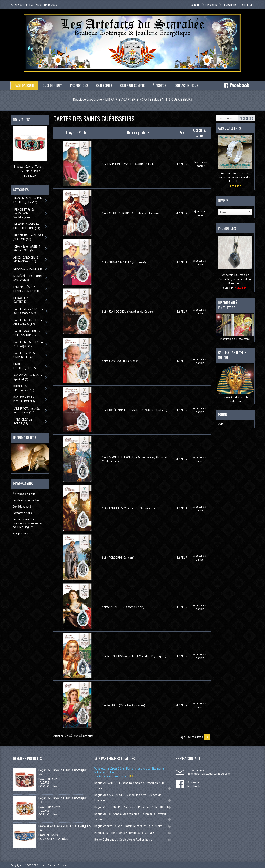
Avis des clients (229, 128)
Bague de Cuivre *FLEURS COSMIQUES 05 (63, 772)
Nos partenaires (23, 533)
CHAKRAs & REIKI (28, 269)
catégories (105, 85)
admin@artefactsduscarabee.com (209, 774)
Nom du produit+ (138, 133)
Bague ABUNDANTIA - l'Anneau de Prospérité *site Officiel (132, 807)
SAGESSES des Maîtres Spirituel (28, 377)
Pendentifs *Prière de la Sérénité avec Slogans (132, 833)
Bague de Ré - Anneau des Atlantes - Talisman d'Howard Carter (132, 816)
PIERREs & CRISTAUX (24, 388)
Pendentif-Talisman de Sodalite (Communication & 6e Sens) (235, 279)
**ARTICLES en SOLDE (23, 421)
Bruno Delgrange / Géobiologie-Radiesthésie (132, 840)
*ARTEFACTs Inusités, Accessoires (27, 410)
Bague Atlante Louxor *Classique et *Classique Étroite (132, 826)
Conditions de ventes (26, 500)
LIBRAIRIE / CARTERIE (122, 99)
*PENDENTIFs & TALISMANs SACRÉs (24, 213)
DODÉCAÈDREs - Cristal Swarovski (28, 278)
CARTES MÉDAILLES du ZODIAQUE (28, 344)
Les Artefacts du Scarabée (54, 865)
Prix (182, 133)
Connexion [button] (211, 5)
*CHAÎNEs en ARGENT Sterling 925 (27, 248)
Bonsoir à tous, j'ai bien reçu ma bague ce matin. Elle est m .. (235, 177)
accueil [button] (196, 5)
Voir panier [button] (248, 5)
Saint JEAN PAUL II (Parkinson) (121, 361)
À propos (160, 85)
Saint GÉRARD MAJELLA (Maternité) (124, 262)
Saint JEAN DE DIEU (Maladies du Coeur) (127, 312)
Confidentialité (22, 507)
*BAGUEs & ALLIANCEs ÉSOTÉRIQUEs (28, 200)
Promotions (79, 85)
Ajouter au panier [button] (201, 164)
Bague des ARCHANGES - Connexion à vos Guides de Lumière (132, 798)
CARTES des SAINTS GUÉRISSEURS (167, 99)
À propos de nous (24, 494)
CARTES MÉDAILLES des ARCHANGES (29, 322)
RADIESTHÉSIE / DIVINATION (24, 399)
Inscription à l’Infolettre (235, 327)
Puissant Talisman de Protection (235, 383)
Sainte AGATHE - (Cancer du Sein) (123, 607)
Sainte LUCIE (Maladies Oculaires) (123, 705)
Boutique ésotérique (87, 99)
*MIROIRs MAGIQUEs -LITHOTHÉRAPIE (27, 226)
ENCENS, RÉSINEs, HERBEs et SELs (26, 289)
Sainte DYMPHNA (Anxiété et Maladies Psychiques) (134, 656)
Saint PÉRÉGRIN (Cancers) (118, 558)
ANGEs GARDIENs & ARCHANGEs (26, 259)
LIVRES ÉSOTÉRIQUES (25, 366)
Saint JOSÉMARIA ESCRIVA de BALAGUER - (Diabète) (135, 410)
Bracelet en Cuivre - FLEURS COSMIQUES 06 (65, 828)
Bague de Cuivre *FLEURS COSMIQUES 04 (63, 800)
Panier (223, 415)
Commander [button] (229, 5)
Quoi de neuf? (52, 85)
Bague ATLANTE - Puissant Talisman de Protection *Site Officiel (132, 785)
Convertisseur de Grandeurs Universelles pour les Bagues (28, 523)
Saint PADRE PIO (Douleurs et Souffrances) (129, 508)
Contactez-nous (187, 85)
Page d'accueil (25, 85)
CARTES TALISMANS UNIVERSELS (26, 355)
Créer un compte (133, 85)
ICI (130, 776)
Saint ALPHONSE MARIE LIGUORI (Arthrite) (129, 164)
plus (54, 786)
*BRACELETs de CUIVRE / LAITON (28, 237)
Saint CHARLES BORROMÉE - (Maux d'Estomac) (131, 213)
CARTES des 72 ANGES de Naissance (28, 311)
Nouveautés (21, 120)
